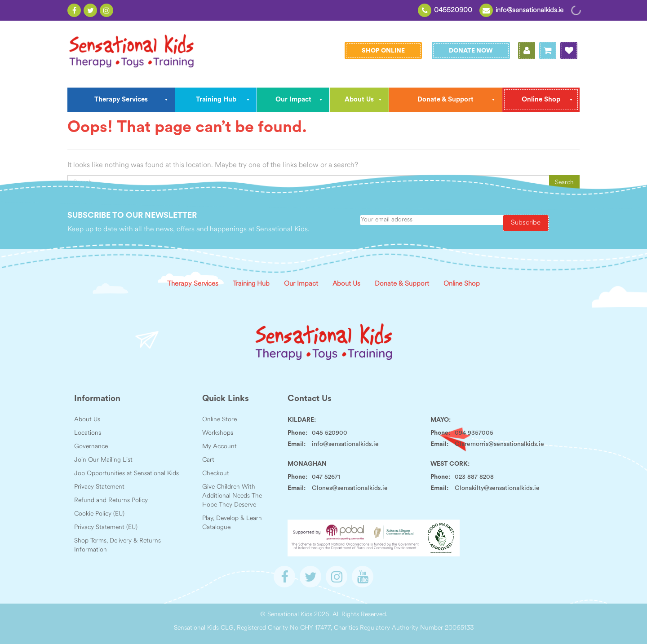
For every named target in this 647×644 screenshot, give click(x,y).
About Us (346, 284)
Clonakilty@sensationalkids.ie (497, 488)
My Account (219, 447)
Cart (208, 460)
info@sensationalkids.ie (530, 11)
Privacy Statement (99, 487)
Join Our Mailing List (103, 460)
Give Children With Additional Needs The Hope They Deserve (232, 496)
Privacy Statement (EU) (106, 527)
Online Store (219, 420)
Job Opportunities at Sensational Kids (126, 474)
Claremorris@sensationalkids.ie (499, 444)
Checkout (216, 474)
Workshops (218, 433)
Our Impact (301, 284)
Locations (88, 433)
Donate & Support (402, 284)
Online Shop (462, 284)
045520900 (453, 11)
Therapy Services (193, 284)
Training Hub (251, 284)
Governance (91, 447)
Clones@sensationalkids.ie (350, 488)
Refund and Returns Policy (111, 501)
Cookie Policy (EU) (99, 514)
